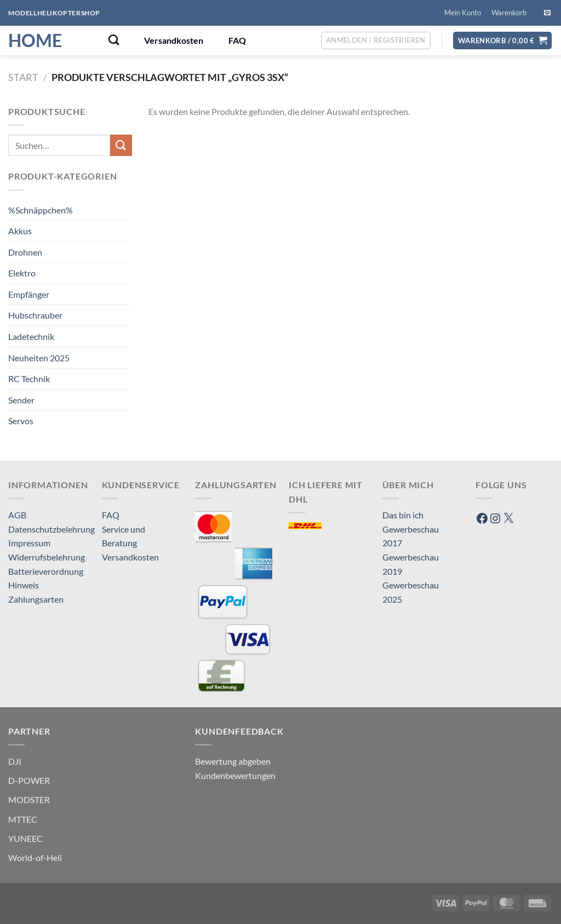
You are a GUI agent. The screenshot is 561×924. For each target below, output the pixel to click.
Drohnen (25, 252)
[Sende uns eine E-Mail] (547, 13)
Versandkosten (174, 40)
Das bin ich (403, 515)
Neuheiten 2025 (39, 358)
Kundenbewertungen (235, 775)
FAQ (237, 40)
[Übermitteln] (121, 145)
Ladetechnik (31, 336)
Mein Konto (463, 13)
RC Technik (29, 379)
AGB (17, 515)
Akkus (20, 231)
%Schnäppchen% (41, 210)
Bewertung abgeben (233, 761)
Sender (21, 400)
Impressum (29, 543)
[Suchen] (114, 40)
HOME (35, 41)
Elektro (22, 273)
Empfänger (29, 294)
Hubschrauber (35, 315)
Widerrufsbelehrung (47, 557)
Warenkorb (509, 13)
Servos (21, 421)
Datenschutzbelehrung (51, 529)
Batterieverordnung (46, 571)
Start (23, 77)
